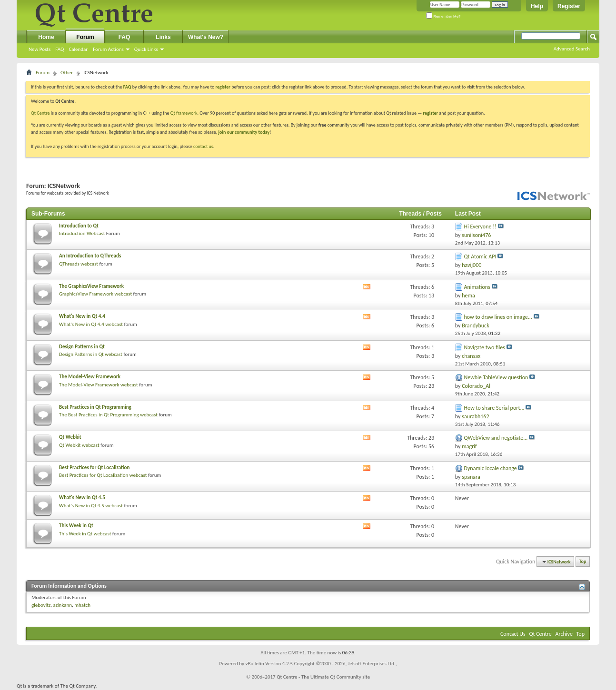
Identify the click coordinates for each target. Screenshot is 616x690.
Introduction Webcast (82, 233)
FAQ (60, 49)
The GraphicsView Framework (91, 286)
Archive (564, 634)
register (431, 113)
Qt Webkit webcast (79, 445)
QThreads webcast (79, 264)
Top (583, 562)
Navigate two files (485, 347)
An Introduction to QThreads (90, 256)
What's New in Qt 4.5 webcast (91, 506)
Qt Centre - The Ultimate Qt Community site (323, 677)
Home (46, 37)
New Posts (40, 49)
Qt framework (184, 113)
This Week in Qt (76, 526)
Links (163, 37)
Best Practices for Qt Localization (94, 468)
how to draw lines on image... (498, 317)
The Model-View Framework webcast (99, 385)
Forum (85, 37)
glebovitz (41, 605)
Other (67, 73)
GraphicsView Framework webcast (95, 294)
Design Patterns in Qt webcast (91, 354)
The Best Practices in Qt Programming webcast (108, 415)
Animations (477, 287)
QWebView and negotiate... (496, 438)
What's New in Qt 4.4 (82, 316)
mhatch (82, 605)
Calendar (78, 49)
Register (569, 6)
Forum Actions (108, 49)
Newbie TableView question (496, 377)
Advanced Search (572, 49)
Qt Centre (40, 113)
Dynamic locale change (491, 468)
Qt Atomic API (480, 256)
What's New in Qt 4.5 (82, 498)
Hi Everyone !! (480, 227)
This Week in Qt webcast (85, 534)
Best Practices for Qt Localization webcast (103, 475)
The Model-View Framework (90, 377)
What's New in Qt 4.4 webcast (91, 324)
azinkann (62, 605)
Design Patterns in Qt (82, 347)
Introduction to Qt (79, 226)
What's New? (206, 37)
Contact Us (513, 634)
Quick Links (146, 49)
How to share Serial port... (494, 408)
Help (537, 6)
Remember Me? (443, 16)
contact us (203, 146)
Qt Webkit (70, 437)
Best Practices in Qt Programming (95, 407)
